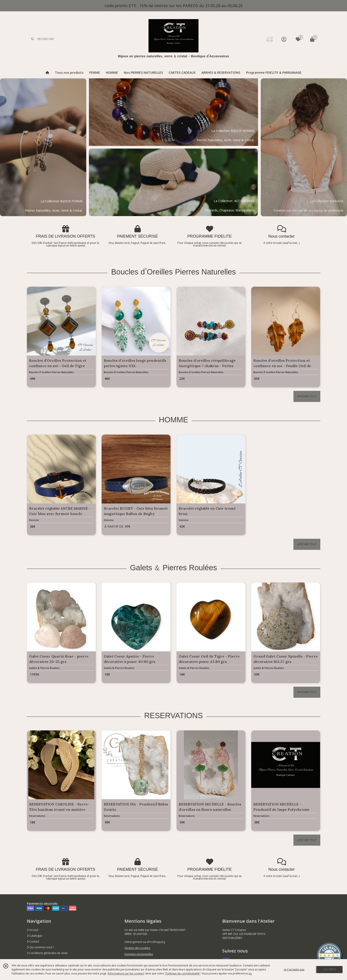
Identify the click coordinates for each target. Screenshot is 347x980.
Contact (33, 941)
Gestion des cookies (137, 948)
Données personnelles (139, 954)
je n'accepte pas (294, 969)
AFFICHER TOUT (307, 396)
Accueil (33, 930)
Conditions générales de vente (47, 953)
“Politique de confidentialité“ (183, 973)
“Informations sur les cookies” (126, 973)
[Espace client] (284, 39)
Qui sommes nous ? (40, 947)
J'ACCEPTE (330, 969)
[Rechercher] (32, 39)
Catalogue (35, 936)
